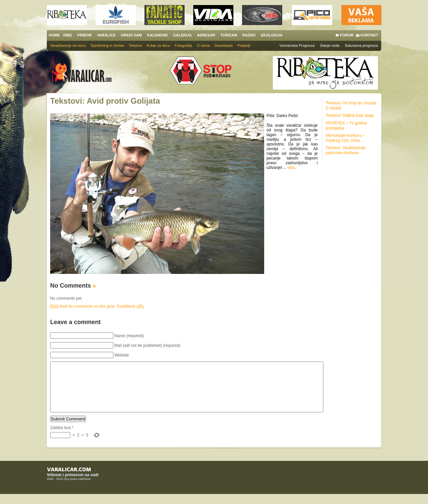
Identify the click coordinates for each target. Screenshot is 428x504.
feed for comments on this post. (83, 306)
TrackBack (131, 306)
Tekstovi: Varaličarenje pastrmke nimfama (346, 150)
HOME (54, 35)
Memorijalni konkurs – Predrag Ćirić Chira (345, 138)
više (291, 168)
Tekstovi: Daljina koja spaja (350, 115)
